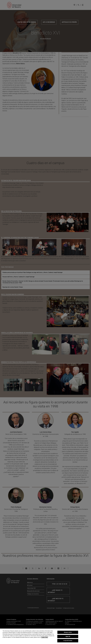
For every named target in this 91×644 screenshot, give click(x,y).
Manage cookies (68, 632)
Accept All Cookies (68, 641)
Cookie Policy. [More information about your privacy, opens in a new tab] (45, 637)
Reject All (68, 636)
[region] (45, 636)
